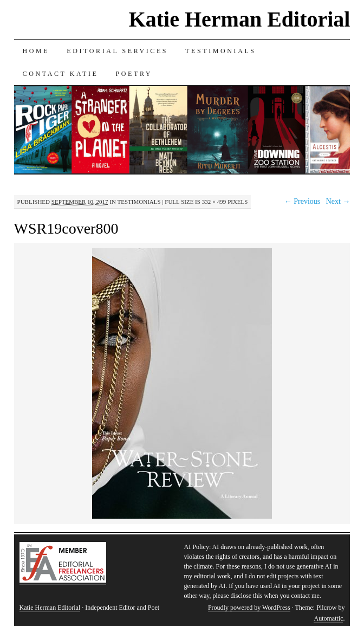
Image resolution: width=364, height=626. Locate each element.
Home (36, 51)
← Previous (303, 201)
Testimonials (221, 51)
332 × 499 (214, 202)
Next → (338, 201)
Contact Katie (61, 74)
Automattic (328, 618)
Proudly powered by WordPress (249, 608)
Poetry (134, 74)
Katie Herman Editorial (240, 19)
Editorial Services (117, 51)
